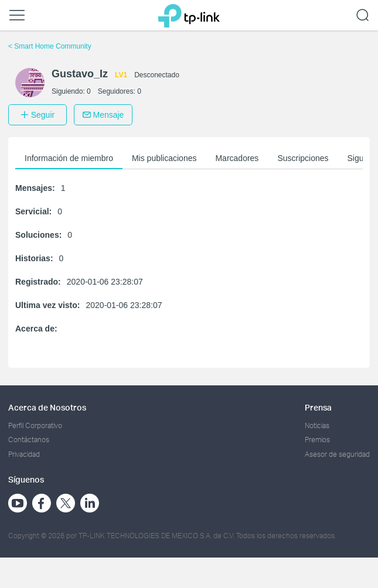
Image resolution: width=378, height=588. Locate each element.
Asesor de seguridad (337, 454)
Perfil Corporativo (35, 425)
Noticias (317, 425)
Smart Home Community (50, 46)
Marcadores (237, 158)
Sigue (358, 158)
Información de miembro (69, 158)
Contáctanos (29, 440)
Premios (317, 440)
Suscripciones (303, 158)
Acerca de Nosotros (47, 407)
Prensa (318, 407)
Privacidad (24, 454)
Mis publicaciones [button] (164, 158)
